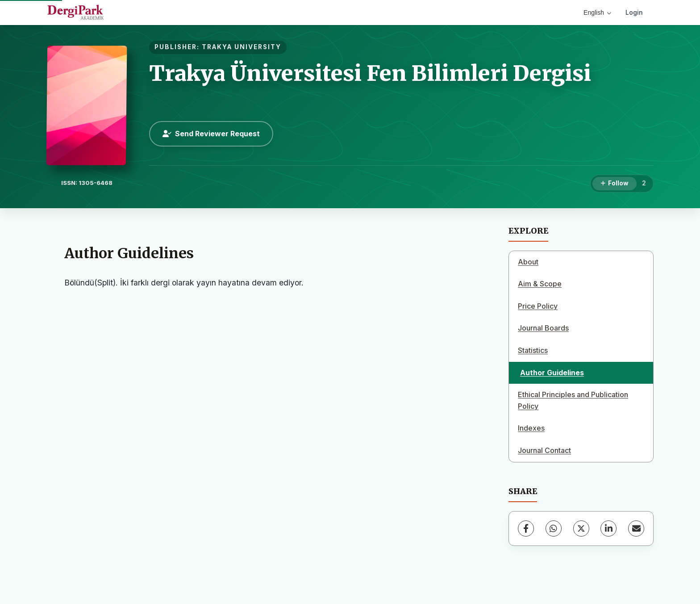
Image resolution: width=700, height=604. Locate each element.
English (597, 13)
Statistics (533, 350)
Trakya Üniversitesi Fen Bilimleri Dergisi (370, 73)
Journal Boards (543, 328)
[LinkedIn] (608, 528)
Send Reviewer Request (211, 134)
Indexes (531, 428)
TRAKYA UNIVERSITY (242, 47)
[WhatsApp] (554, 528)
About (528, 262)
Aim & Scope (540, 284)
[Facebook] (526, 528)
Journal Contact (544, 450)
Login (634, 12)
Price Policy (538, 306)
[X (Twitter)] (581, 528)
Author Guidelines (552, 373)
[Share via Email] (636, 528)
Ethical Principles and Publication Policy (573, 400)
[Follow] (615, 184)
